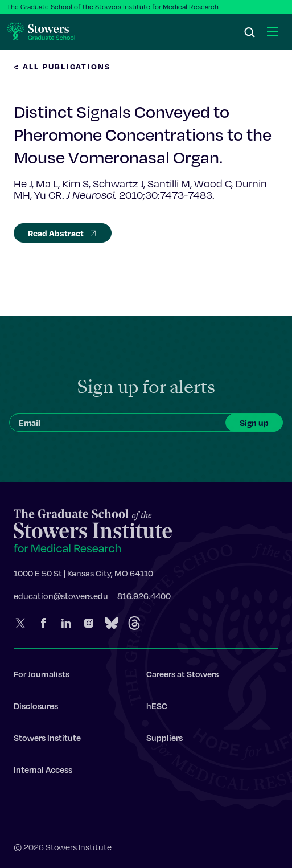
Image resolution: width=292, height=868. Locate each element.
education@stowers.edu (61, 597)
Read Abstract (63, 233)
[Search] (250, 33)
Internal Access (43, 771)
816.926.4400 (144, 597)
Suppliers (164, 739)
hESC (157, 707)
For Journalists (42, 675)
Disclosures (36, 707)
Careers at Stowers (182, 675)
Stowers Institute (47, 739)
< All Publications (63, 66)
